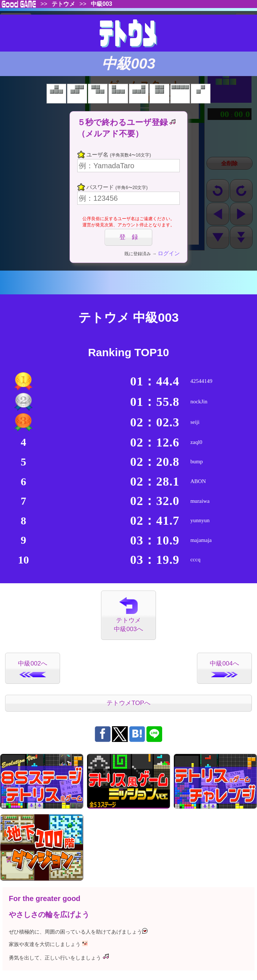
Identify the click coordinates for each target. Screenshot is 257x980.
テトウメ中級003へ (128, 615)
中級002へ (32, 669)
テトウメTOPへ (128, 703)
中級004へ (224, 669)
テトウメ (63, 4)
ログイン (169, 253)
